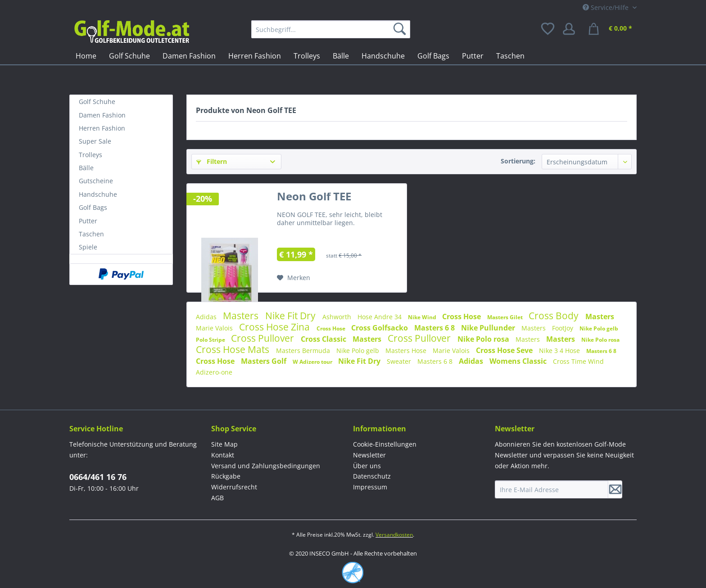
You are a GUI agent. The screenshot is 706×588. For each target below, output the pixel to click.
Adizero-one (214, 372)
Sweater (400, 361)
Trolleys (91, 155)
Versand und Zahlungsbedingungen (266, 466)
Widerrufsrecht (234, 487)
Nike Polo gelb (599, 328)
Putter (88, 221)
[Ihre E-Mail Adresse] (552, 489)
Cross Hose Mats (234, 349)
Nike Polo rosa (484, 339)
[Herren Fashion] (255, 56)
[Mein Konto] (572, 29)
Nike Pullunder (489, 328)
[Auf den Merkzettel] (294, 278)
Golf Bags (93, 207)
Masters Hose (407, 351)
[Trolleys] (307, 56)
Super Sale (95, 141)
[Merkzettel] (548, 29)
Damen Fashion (102, 115)
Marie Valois (215, 328)
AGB (217, 498)
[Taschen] (510, 56)
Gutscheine (96, 181)
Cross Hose (462, 317)
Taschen (91, 234)
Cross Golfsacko (380, 328)
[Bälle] (341, 56)
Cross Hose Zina (276, 327)
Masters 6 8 (435, 328)
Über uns (367, 466)
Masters (242, 316)
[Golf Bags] (433, 56)
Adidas (207, 317)
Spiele (88, 247)
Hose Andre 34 (380, 317)
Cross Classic (324, 339)
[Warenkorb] (611, 29)
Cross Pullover (264, 338)
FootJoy (563, 328)
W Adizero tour (313, 362)
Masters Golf (265, 361)
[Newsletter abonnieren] (615, 489)
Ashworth (338, 317)
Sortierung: (518, 161)
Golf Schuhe (97, 102)
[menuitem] (331, 29)
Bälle (86, 168)
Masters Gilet (506, 317)
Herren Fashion (102, 128)
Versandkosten (394, 535)
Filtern (212, 161)
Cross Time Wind (578, 361)
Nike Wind (423, 317)
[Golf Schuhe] (129, 56)
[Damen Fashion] (189, 56)
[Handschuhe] (383, 56)
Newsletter (369, 455)
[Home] (86, 56)
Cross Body (555, 316)
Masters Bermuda (304, 351)
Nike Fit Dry (292, 316)
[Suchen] (401, 29)
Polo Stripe (211, 340)
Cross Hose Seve (505, 350)
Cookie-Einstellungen (385, 444)
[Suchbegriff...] (331, 29)
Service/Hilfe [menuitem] (606, 7)
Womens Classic (519, 361)
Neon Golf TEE (314, 198)
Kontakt (223, 455)
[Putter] (473, 56)
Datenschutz (372, 476)
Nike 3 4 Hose (560, 351)
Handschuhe (98, 194)
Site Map (224, 444)
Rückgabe (226, 476)
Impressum (370, 487)
